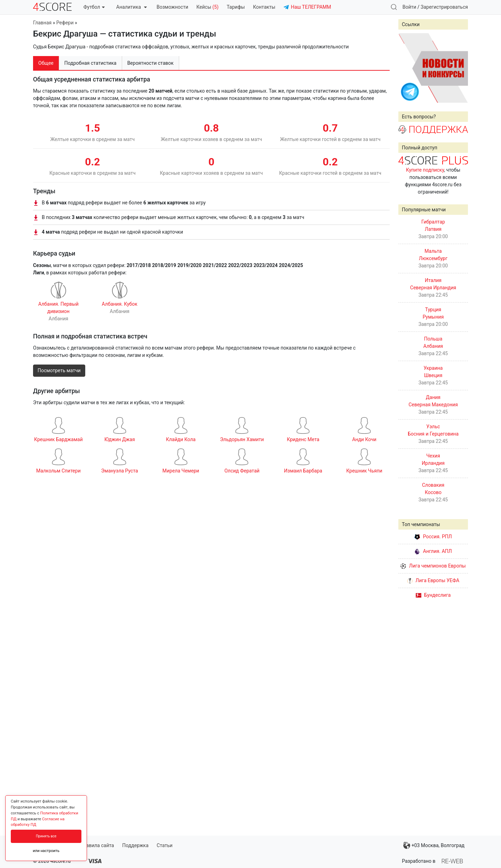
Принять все (46, 836)
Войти (409, 7)
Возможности (172, 7)
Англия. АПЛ (433, 551)
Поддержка (135, 845)
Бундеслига (433, 595)
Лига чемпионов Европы (433, 566)
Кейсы (207, 7)
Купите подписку (425, 170)
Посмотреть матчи (59, 370)
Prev (407, 68)
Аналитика (131, 7)
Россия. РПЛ (433, 537)
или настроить (46, 851)
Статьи (165, 845)
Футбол (94, 7)
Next (459, 68)
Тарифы (236, 7)
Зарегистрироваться (444, 7)
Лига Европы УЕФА (433, 580)
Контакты (264, 7)
